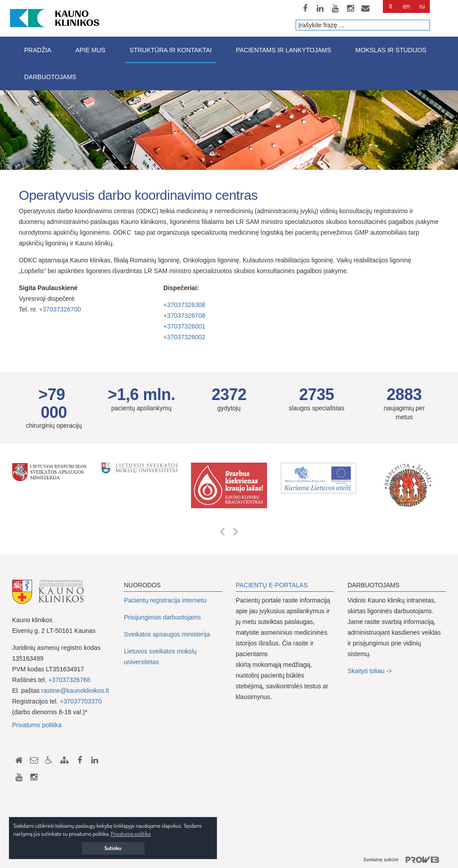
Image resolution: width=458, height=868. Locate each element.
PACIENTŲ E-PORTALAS (272, 585)
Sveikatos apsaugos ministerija (167, 634)
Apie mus (91, 50)
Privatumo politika (37, 725)
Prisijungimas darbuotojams (162, 617)
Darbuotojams (50, 77)
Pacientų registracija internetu (165, 600)
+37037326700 (60, 309)
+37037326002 (184, 337)
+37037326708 (184, 316)
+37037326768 (69, 680)
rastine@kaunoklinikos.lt (75, 691)
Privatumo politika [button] (131, 834)
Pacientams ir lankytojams (283, 50)
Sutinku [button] (113, 848)
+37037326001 (184, 326)
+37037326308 (184, 305)
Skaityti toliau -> (371, 671)
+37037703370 (81, 701)
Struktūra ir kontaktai (171, 50)
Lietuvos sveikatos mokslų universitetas (160, 657)
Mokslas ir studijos (391, 50)
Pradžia (38, 50)
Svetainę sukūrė (405, 860)
